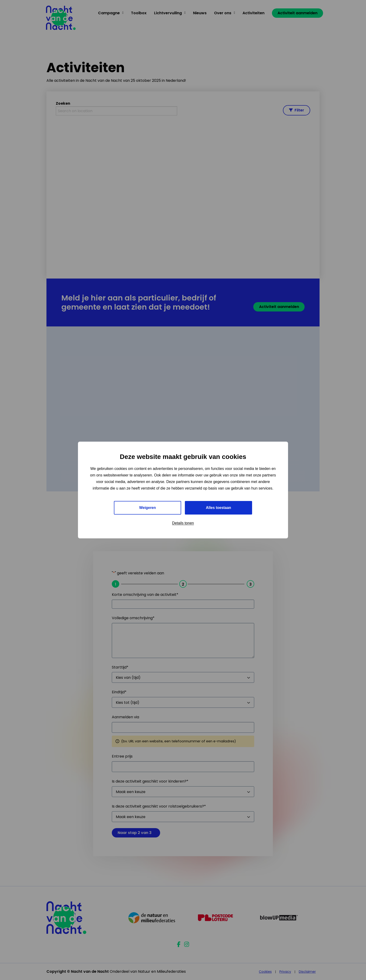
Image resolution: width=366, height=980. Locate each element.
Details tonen (183, 523)
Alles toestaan (218, 508)
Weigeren (148, 508)
